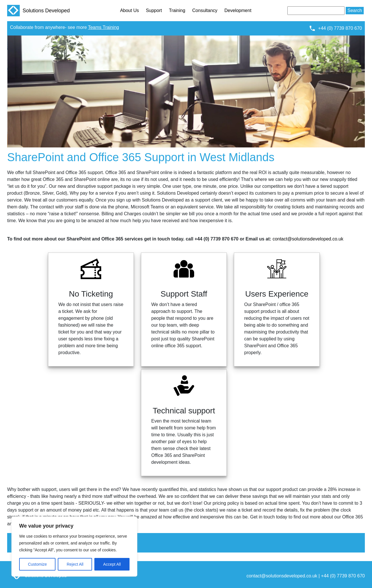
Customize (37, 564)
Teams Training (104, 27)
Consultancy (205, 10)
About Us (130, 10)
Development (238, 10)
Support (154, 10)
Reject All (75, 564)
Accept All (112, 564)
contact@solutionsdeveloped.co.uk (308, 239)
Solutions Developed (38, 11)
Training (177, 10)
